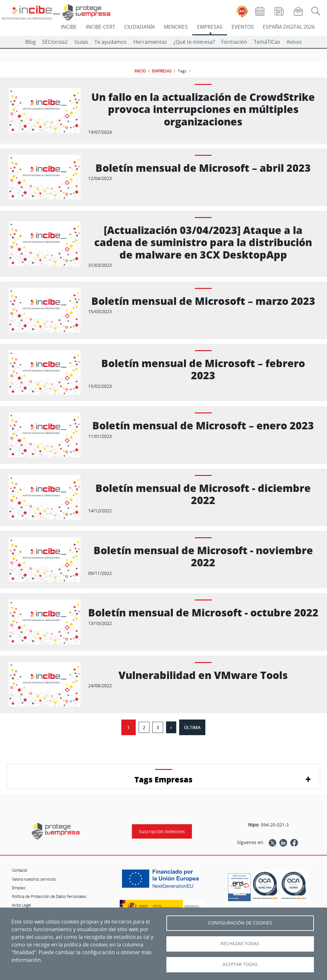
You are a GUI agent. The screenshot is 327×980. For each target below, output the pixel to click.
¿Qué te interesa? (194, 42)
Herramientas (150, 42)
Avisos (294, 42)
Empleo (19, 888)
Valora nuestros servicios (34, 879)
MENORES (176, 27)
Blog (30, 42)
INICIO (140, 71)
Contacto (19, 870)
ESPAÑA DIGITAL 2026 (289, 27)
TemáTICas (267, 42)
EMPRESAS (210, 27)
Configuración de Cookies (240, 923)
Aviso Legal (21, 905)
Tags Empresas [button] (163, 779)
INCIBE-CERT (101, 27)
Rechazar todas (240, 944)
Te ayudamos (111, 42)
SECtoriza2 (55, 42)
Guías (81, 42)
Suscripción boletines (162, 831)
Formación (234, 42)
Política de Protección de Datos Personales (49, 896)
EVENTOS (243, 27)
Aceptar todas (240, 964)
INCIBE (69, 27)
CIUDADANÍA (140, 27)
